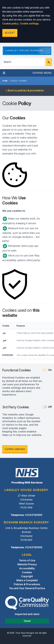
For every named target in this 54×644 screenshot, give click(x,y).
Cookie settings (29, 24)
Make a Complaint (27, 580)
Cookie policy (10, 24)
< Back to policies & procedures (25, 90)
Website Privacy (27, 564)
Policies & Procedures (27, 584)
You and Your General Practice (27, 588)
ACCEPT (10, 33)
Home (5, 81)
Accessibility (27, 568)
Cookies (27, 572)
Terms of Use (27, 560)
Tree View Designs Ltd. (27, 633)
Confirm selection (15, 449)
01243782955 (34, 515)
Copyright (27, 576)
